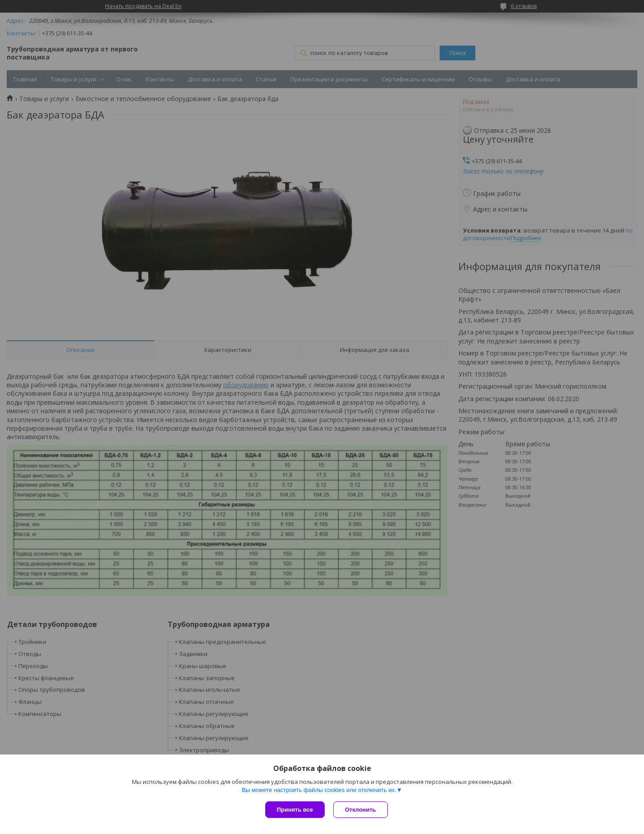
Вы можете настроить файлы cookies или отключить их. (319, 790)
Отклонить (361, 810)
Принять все (295, 810)
